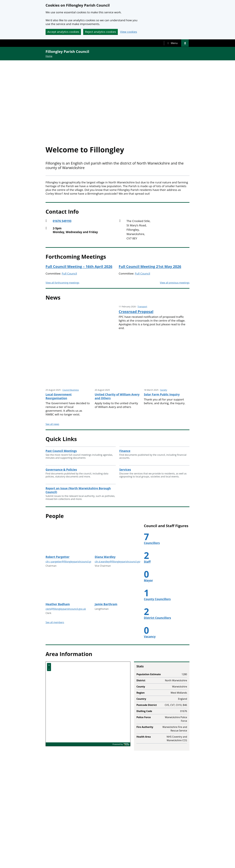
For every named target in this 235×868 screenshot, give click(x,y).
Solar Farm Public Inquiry (162, 394)
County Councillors (157, 599)
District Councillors (157, 618)
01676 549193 (62, 221)
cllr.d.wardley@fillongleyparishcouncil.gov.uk (120, 562)
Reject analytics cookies (100, 32)
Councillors (152, 543)
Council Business (71, 390)
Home (49, 56)
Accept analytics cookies (63, 32)
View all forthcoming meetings (62, 283)
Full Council (69, 274)
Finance (125, 451)
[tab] (173, 43)
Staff (147, 562)
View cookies (129, 32)
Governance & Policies (61, 470)
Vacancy (150, 637)
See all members (55, 622)
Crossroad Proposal (136, 312)
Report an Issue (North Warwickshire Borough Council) (78, 490)
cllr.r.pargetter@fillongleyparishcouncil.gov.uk (71, 562)
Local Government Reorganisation (59, 396)
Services (125, 470)
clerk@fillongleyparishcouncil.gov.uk (66, 609)
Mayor (148, 580)
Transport (142, 307)
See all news (52, 424)
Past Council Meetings (61, 451)
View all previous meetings (175, 283)
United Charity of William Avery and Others (117, 396)
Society (164, 390)
